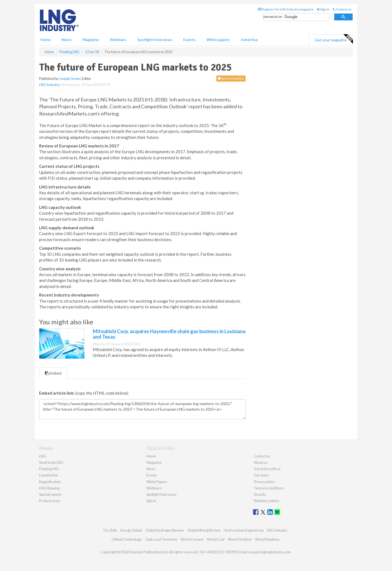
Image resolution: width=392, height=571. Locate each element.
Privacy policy (264, 482)
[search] (296, 17)
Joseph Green (70, 79)
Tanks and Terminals (161, 539)
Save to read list (231, 78)
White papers (218, 40)
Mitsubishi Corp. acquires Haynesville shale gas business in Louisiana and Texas (169, 334)
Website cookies (266, 501)
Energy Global (131, 530)
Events (189, 40)
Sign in (323, 9)
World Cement (192, 539)
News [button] (67, 40)
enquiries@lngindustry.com (270, 552)
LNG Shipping (49, 488)
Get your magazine (334, 39)
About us (261, 462)
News (151, 469)
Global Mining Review (204, 530)
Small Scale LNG (51, 462)
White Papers (157, 482)
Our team (261, 475)
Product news (50, 501)
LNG (43, 456)
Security (260, 494)
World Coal (216, 539)
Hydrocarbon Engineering (244, 530)
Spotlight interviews (155, 40)
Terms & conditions (269, 488)
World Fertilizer (240, 539)
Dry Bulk (110, 530)
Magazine (91, 40)
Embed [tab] (53, 373)
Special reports (50, 494)
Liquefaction (49, 475)
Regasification (50, 482)
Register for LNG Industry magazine (286, 9)
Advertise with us (267, 469)
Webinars (118, 40)
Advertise (249, 40)
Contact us (342, 9)
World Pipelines (267, 539)
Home (46, 40)
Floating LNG (49, 469)
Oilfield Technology (127, 539)
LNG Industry (49, 85)
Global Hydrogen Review (165, 530)
